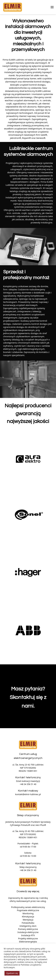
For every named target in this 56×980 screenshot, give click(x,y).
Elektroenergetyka (28, 942)
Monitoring (28, 913)
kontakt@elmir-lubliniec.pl (28, 794)
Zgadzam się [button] (12, 973)
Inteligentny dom (28, 926)
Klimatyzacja (28, 917)
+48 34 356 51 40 (28, 784)
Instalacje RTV (28, 935)
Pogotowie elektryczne (28, 910)
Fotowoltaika (28, 923)
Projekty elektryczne (28, 938)
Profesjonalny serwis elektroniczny (28, 907)
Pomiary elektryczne (28, 929)
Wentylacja (28, 920)
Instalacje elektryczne (28, 932)
